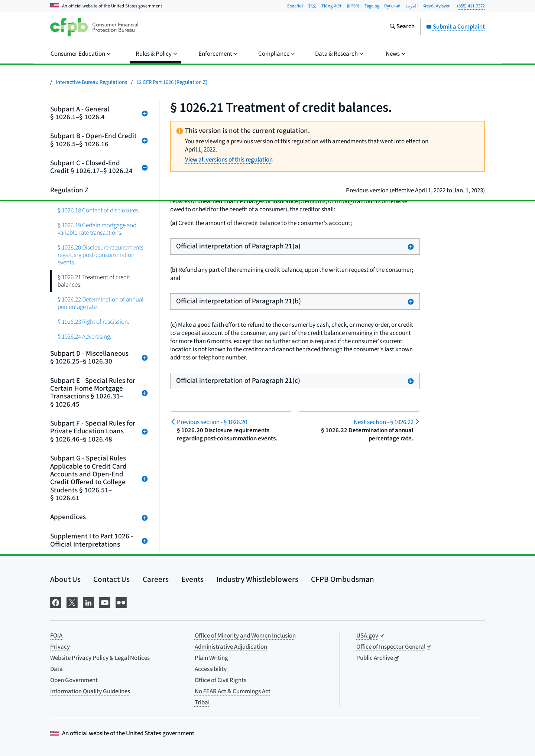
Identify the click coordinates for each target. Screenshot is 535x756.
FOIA (56, 636)
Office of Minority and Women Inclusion (245, 636)
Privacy (60, 647)
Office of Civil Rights (221, 680)
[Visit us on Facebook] (56, 602)
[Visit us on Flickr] (121, 602)
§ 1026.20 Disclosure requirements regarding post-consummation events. (100, 255)
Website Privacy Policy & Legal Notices (100, 658)
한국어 (353, 6)
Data (56, 669)
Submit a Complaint (455, 27)
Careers (156, 579)
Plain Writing (211, 658)
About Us (65, 579)
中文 (312, 6)
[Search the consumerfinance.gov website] (402, 27)
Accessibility (211, 669)
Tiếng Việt (331, 6)
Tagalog (372, 6)
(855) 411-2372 (471, 6)
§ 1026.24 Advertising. (85, 337)
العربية (411, 6)
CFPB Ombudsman (343, 579)
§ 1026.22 (384, 422)
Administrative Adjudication (231, 647)
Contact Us (111, 579)
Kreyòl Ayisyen (437, 6)
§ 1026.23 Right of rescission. (93, 322)
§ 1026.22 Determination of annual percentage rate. (100, 303)
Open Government (74, 680)
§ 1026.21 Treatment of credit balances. (94, 281)
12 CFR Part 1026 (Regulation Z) (172, 82)
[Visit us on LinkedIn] (88, 602)
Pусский (392, 6)
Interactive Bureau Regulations (91, 82)
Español (295, 6)
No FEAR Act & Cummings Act (233, 691)
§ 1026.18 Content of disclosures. (99, 210)
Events (192, 579)
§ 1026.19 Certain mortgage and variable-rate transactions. (97, 229)
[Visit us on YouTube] (105, 602)
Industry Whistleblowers (257, 579)
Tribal (202, 703)
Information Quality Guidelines (90, 691)
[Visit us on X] (72, 602)
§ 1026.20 (212, 422)
